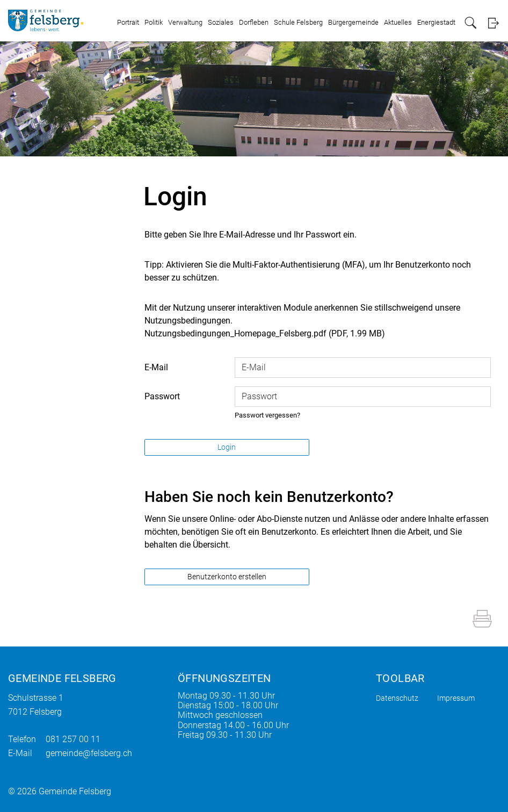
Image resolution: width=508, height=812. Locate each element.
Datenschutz (397, 698)
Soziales (221, 22)
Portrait (128, 22)
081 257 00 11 (73, 739)
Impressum (456, 698)
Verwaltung (185, 22)
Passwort (162, 396)
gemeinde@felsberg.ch (89, 753)
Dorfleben (254, 22)
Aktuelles (398, 22)
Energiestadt (436, 22)
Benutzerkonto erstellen (227, 577)
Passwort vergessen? (267, 415)
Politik (154, 22)
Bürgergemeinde (353, 22)
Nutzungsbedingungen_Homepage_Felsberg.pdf (235, 333)
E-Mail (156, 367)
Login (493, 23)
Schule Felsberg (298, 22)
